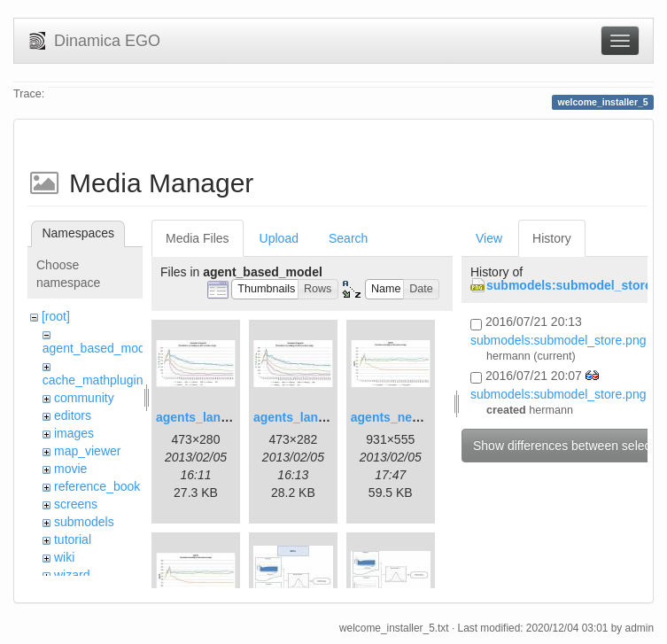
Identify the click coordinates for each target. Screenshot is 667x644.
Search (348, 238)
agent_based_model (99, 348)
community (84, 398)
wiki (64, 557)
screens (76, 504)
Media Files (198, 238)
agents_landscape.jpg (221, 417)
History (552, 238)
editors (73, 415)
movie (70, 469)
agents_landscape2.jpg (322, 417)
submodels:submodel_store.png (558, 340)
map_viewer (87, 451)
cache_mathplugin (93, 380)
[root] (56, 316)
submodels (84, 522)
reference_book (97, 486)
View (489, 238)
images (74, 433)
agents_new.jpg (397, 417)
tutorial (73, 539)
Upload (279, 238)
